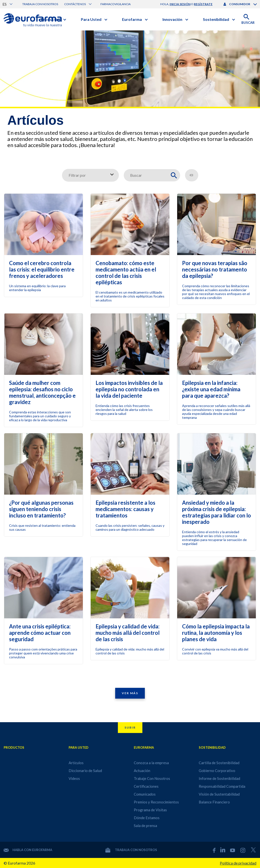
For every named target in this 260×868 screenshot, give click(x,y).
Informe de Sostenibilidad (219, 778)
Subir (130, 727)
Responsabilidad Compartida (222, 786)
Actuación (142, 771)
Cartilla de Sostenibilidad (219, 763)
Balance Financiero (214, 802)
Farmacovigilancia (116, 4)
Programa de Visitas (150, 810)
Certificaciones (146, 786)
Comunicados (145, 794)
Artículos (76, 763)
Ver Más (130, 693)
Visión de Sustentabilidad (219, 794)
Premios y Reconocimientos (156, 802)
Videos (74, 778)
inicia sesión (180, 4)
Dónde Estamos (147, 818)
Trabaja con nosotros (40, 4)
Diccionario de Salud (85, 771)
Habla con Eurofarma (28, 850)
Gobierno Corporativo (217, 771)
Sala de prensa (145, 826)
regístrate (203, 4)
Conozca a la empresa (151, 763)
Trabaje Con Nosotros (152, 778)
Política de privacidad (238, 863)
